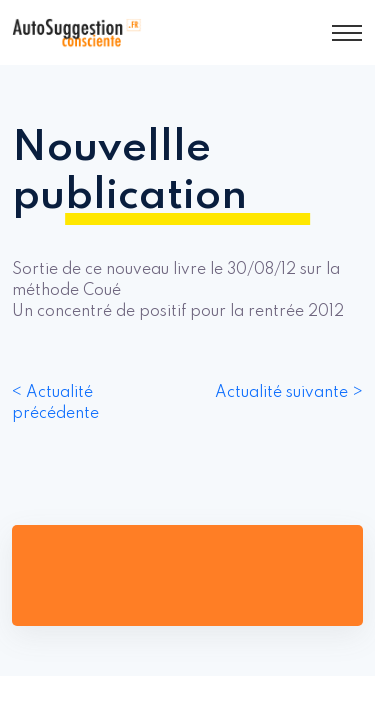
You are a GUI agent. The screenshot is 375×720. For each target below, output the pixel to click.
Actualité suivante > (289, 393)
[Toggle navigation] (347, 33)
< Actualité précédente (55, 403)
